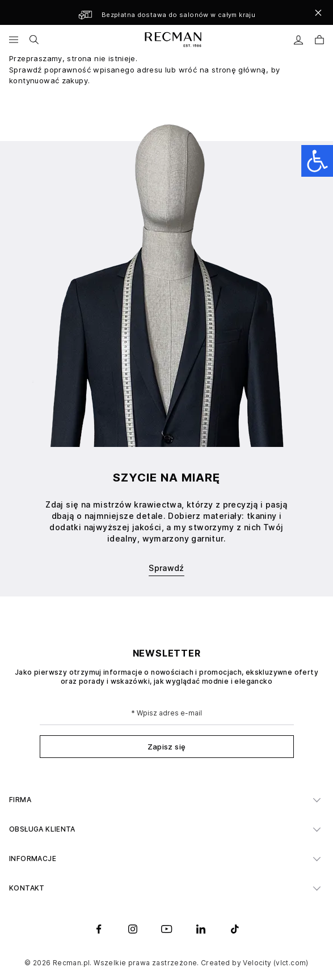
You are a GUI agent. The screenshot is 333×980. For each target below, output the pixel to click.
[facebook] (99, 929)
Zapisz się (167, 747)
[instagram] (133, 929)
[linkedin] (201, 929)
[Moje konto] (299, 40)
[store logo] (172, 40)
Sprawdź (166, 568)
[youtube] (167, 929)
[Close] (318, 12)
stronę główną (239, 70)
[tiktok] (235, 929)
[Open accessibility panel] (317, 161)
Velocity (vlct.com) (275, 963)
